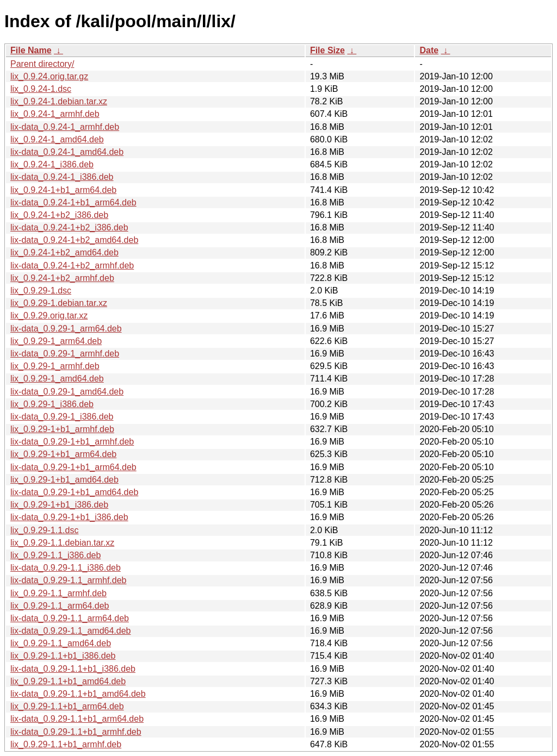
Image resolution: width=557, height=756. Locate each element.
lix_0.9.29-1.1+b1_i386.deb (63, 656)
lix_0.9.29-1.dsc (41, 290)
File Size (327, 50)
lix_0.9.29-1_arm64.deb (56, 341)
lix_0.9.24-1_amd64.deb (57, 139)
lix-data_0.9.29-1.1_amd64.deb (71, 631)
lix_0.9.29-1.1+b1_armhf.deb (66, 744)
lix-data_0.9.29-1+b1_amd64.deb (74, 492)
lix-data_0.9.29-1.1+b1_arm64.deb (77, 719)
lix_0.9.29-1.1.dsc (44, 530)
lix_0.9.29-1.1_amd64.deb (61, 643)
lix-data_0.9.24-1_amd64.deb (67, 152)
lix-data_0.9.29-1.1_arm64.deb (70, 618)
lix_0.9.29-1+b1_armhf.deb (62, 429)
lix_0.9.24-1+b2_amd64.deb (64, 252)
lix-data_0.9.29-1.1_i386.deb (66, 568)
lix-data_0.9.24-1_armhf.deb (65, 127)
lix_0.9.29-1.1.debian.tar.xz (62, 543)
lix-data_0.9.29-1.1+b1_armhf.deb (76, 732)
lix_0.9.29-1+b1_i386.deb (59, 505)
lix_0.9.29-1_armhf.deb (55, 366)
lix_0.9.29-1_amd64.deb (57, 379)
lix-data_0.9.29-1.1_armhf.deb (68, 580)
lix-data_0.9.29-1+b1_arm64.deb (73, 467)
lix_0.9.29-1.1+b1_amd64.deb (68, 681)
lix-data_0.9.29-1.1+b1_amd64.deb (78, 694)
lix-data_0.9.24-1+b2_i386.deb (69, 227)
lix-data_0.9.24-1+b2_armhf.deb (72, 265)
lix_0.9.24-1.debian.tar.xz (59, 101)
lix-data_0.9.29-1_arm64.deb (66, 329)
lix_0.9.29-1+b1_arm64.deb (63, 454)
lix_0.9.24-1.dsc (41, 89)
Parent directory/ (42, 64)
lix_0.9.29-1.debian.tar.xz (59, 303)
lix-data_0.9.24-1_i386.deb (62, 177)
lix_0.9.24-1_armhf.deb (55, 114)
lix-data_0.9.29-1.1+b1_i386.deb (73, 669)
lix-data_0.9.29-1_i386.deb (62, 417)
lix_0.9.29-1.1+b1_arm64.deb (67, 706)
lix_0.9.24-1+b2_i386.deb (59, 215)
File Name (31, 50)
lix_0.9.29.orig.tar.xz (49, 315)
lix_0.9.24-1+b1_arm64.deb (63, 190)
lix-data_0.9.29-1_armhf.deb (65, 354)
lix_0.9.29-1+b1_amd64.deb (64, 480)
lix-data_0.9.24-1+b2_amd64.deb (74, 240)
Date (429, 50)
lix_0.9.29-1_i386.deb (52, 404)
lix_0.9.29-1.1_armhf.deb (58, 593)
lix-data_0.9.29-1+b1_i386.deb (69, 517)
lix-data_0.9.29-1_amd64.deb (67, 392)
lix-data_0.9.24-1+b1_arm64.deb (73, 202)
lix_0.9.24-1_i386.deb (52, 164)
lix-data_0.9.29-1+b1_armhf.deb (72, 442)
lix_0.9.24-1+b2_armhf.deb (62, 278)
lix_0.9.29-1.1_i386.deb (55, 555)
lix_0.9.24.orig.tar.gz (49, 76)
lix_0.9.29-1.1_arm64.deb (60, 606)
